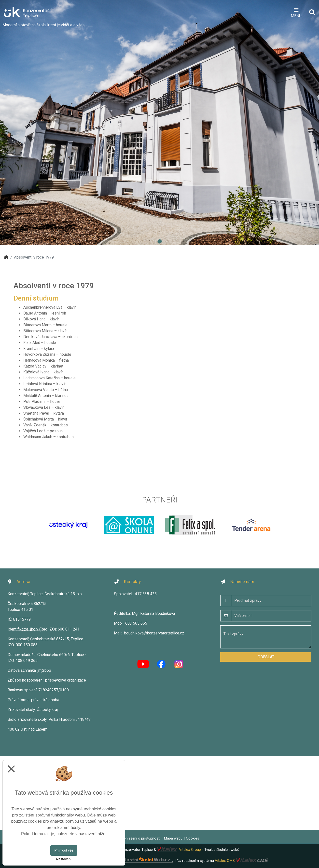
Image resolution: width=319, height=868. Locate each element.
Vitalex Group (190, 850)
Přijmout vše (64, 850)
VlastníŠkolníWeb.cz (130, 860)
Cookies (193, 838)
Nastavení (64, 859)
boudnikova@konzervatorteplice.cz (154, 633)
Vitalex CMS (225, 860)
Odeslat (266, 657)
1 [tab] (160, 242)
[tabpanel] (159, 123)
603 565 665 (136, 623)
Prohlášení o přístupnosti (140, 838)
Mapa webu (173, 838)
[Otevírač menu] (296, 12)
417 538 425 (146, 594)
